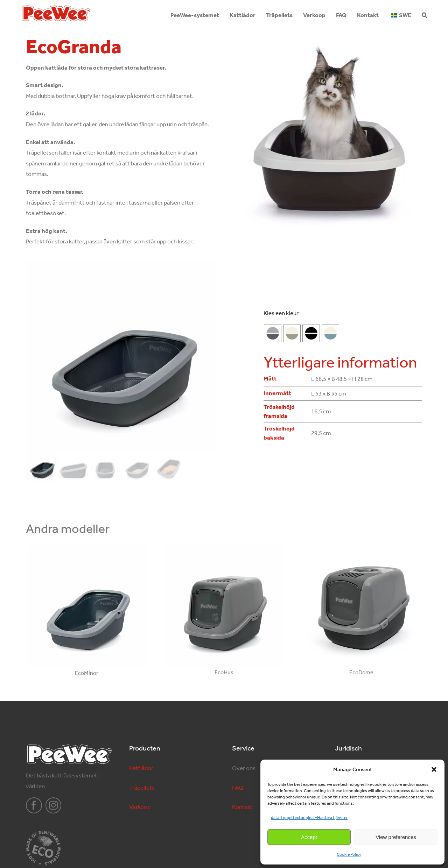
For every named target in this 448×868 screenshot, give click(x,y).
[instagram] (54, 805)
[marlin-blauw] (330, 333)
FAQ (238, 788)
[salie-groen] (292, 333)
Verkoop (140, 807)
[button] (434, 769)
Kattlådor (141, 768)
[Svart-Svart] (311, 333)
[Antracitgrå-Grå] (273, 333)
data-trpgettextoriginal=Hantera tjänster (309, 818)
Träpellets (142, 788)
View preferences (396, 837)
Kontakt (242, 807)
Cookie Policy (349, 854)
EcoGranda (74, 47)
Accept (309, 837)
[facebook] (34, 805)
